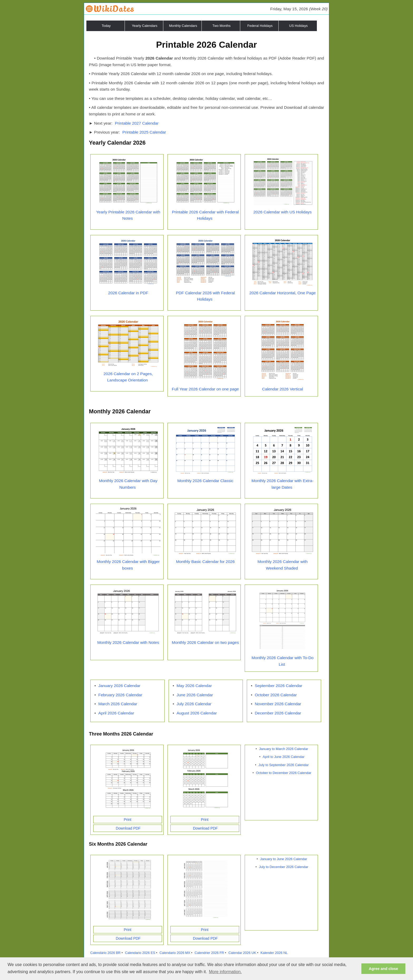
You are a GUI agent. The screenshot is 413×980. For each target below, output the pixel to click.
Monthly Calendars (183, 26)
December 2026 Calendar (278, 713)
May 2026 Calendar (194, 686)
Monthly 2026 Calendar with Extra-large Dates (283, 484)
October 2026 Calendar (276, 695)
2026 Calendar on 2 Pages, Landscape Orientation (128, 377)
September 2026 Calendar (278, 686)
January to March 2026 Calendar (283, 749)
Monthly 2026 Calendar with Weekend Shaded (282, 565)
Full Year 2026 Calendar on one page (205, 389)
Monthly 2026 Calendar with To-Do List (282, 661)
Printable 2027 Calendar (137, 123)
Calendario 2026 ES (140, 953)
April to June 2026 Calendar (284, 757)
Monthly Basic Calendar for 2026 (205, 562)
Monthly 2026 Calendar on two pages (205, 642)
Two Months (222, 26)
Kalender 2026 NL (274, 953)
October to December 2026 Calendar (284, 773)
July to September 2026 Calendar (284, 765)
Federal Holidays (260, 26)
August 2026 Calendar (197, 713)
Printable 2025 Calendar (144, 132)
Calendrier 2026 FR (209, 953)
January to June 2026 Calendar (284, 859)
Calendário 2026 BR (105, 953)
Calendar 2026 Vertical (282, 389)
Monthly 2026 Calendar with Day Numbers (128, 484)
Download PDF (128, 828)
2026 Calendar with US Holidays (282, 212)
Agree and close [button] (383, 969)
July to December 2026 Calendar (284, 867)
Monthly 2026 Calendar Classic (205, 481)
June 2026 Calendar (195, 695)
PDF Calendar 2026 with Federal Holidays (205, 296)
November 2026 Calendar (278, 704)
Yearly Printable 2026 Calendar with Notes (128, 215)
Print (128, 820)
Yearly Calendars (145, 26)
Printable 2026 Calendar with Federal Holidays (205, 215)
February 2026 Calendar (120, 695)
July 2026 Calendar (194, 704)
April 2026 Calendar (116, 713)
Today (106, 26)
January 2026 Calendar (119, 686)
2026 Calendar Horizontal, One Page (283, 293)
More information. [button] (225, 972)
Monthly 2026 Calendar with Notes (128, 642)
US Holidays (298, 26)
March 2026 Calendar (118, 704)
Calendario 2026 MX (175, 953)
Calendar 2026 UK (242, 953)
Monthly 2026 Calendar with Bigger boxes (128, 565)
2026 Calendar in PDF (128, 293)
